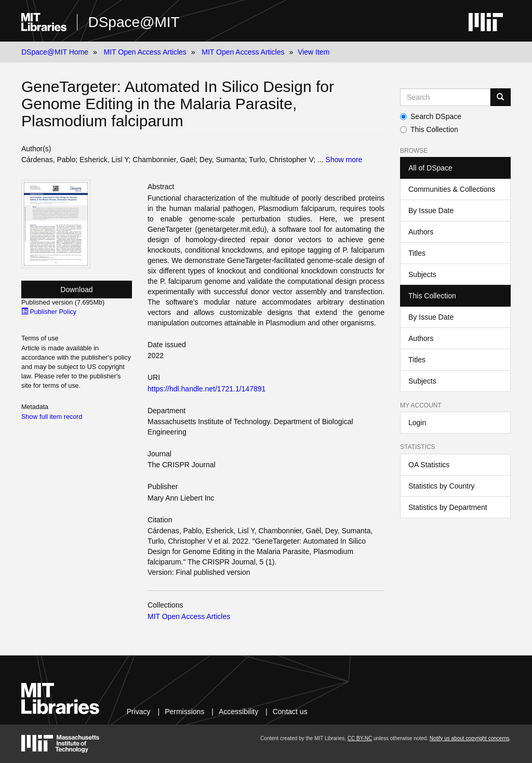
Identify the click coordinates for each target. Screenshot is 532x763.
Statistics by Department (448, 507)
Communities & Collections (452, 189)
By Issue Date (431, 211)
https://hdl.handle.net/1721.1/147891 (207, 389)
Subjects (422, 274)
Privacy (139, 712)
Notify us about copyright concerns (469, 738)
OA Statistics (429, 465)
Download (76, 290)
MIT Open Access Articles (145, 52)
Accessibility (238, 712)
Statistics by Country (442, 486)
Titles (417, 253)
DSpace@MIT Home (55, 52)
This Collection (429, 129)
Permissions (184, 712)
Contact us (290, 712)
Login (417, 423)
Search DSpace (431, 116)
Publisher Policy (49, 312)
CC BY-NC (360, 738)
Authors (421, 232)
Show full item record (52, 417)
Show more (344, 160)
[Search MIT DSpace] (445, 97)
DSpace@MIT (134, 22)
